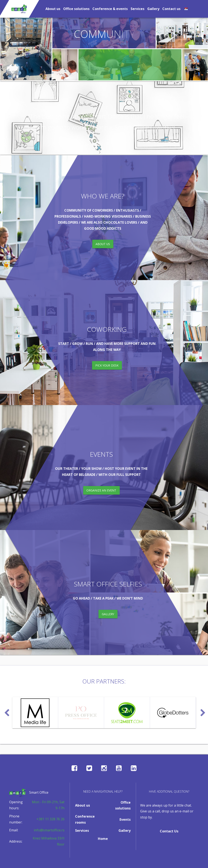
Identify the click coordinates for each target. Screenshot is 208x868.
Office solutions (76, 9)
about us (102, 244)
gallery (108, 614)
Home (103, 839)
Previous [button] (6, 711)
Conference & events (110, 9)
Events (125, 819)
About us (53, 9)
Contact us (171, 9)
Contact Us (169, 831)
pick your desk (107, 365)
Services (137, 9)
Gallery (153, 9)
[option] (35, 713)
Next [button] (202, 711)
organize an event (101, 490)
